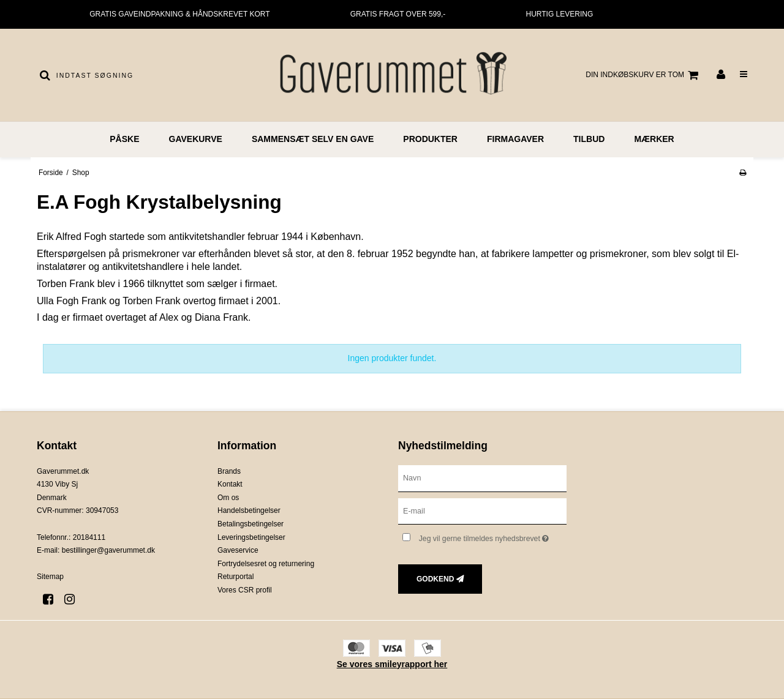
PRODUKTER (430, 139)
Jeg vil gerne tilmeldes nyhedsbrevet (493, 536)
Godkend (435, 579)
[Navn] (482, 477)
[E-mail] (482, 510)
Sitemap (50, 577)
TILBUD (589, 139)
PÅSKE (124, 139)
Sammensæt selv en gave (313, 139)
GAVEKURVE (196, 139)
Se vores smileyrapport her (392, 664)
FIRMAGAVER (515, 139)
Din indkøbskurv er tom (644, 75)
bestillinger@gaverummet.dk (108, 550)
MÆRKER (654, 139)
